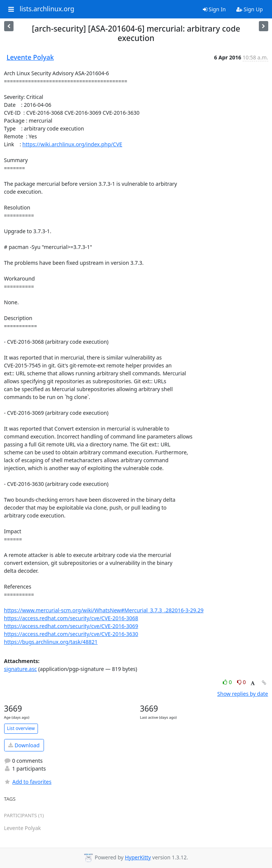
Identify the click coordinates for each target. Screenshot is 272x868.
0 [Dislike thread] (242, 682)
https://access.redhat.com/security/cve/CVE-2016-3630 (71, 634)
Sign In (214, 9)
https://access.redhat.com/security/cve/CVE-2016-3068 (71, 618)
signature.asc (21, 669)
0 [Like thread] (228, 682)
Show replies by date (243, 694)
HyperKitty (138, 857)
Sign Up (250, 9)
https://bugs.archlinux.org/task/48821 (51, 642)
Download (24, 745)
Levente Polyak (30, 57)
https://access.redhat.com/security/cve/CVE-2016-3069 (71, 626)
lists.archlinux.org (47, 9)
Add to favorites (28, 782)
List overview (21, 728)
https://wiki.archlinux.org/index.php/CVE (73, 144)
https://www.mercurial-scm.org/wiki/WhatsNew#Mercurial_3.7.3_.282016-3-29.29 (104, 610)
